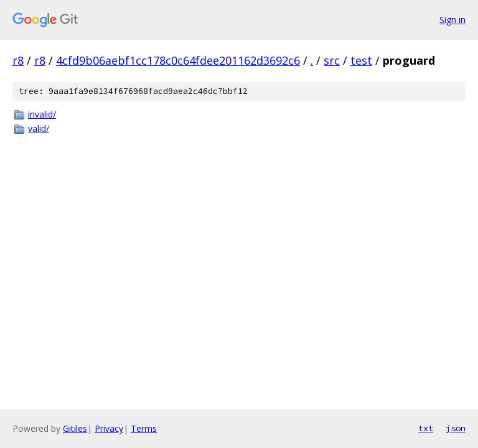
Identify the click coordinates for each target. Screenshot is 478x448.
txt (426, 428)
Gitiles (75, 428)
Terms (144, 428)
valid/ (39, 128)
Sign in (452, 20)
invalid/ (42, 114)
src (332, 60)
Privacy (109, 428)
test (361, 60)
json (456, 428)
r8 (18, 60)
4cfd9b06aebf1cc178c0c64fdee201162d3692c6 (178, 60)
